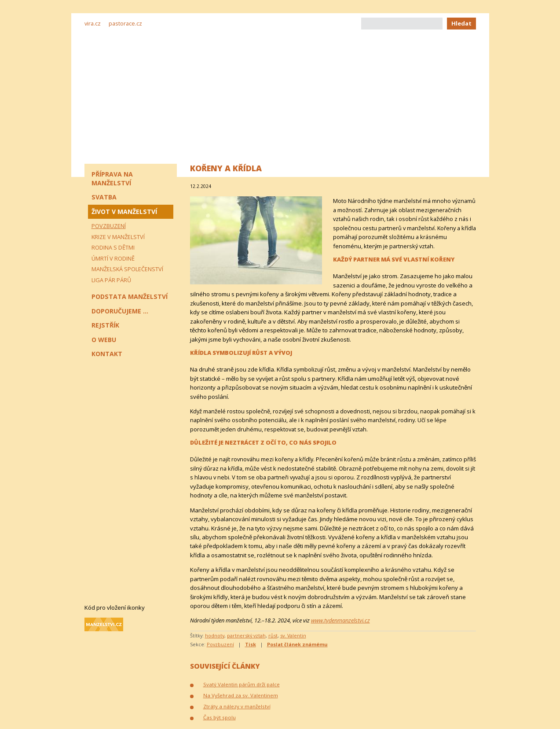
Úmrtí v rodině (113, 258)
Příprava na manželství (112, 179)
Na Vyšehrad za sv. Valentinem (241, 695)
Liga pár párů (111, 280)
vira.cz (93, 23)
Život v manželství (124, 212)
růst (273, 635)
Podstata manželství (130, 296)
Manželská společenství (127, 269)
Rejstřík (105, 325)
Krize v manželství (118, 237)
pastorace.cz (125, 23)
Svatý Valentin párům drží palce (242, 684)
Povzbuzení (220, 644)
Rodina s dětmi (113, 247)
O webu (104, 340)
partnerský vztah (246, 635)
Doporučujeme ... (120, 311)
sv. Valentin (293, 635)
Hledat (461, 23)
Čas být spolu (220, 717)
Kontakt (107, 354)
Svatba (104, 197)
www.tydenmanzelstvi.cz (340, 620)
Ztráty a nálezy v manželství (237, 706)
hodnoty (215, 635)
